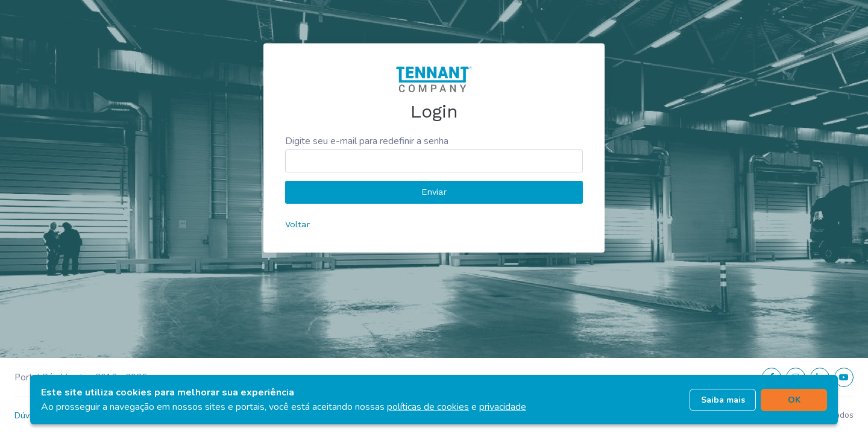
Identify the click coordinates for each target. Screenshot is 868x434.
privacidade (503, 407)
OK (794, 400)
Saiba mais (723, 400)
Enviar (434, 192)
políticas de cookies (428, 407)
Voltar (297, 224)
